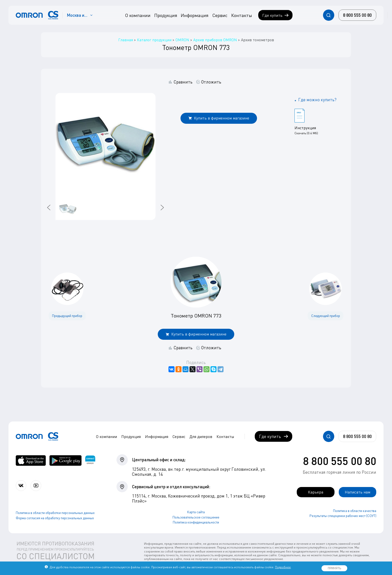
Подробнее (283, 567)
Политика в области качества (355, 511)
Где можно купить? (317, 100)
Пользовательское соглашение (196, 517)
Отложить (211, 82)
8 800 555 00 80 (340, 461)
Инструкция (305, 128)
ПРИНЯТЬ (334, 568)
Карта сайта (196, 512)
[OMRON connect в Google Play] (65, 461)
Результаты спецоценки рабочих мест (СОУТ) (343, 516)
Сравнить (183, 82)
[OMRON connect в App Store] (31, 461)
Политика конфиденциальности (196, 522)
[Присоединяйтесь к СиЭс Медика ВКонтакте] (21, 486)
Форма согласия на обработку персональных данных (55, 518)
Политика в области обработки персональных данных (55, 513)
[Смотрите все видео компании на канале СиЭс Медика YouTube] (37, 486)
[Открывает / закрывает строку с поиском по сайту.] (329, 15)
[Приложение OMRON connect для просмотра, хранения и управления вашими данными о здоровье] (90, 461)
